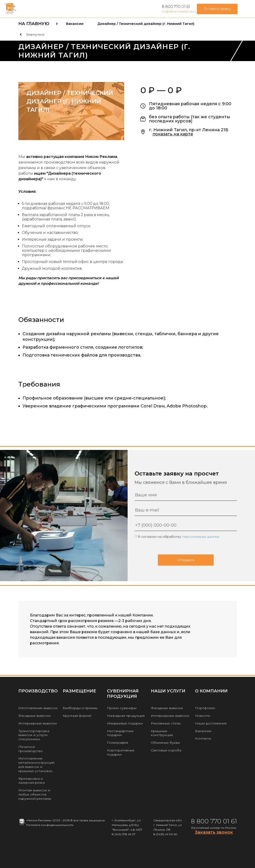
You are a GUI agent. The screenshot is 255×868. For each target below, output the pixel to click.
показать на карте (173, 134)
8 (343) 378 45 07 (124, 834)
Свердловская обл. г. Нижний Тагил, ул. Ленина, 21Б (168, 825)
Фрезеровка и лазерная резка (31, 781)
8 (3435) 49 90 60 (165, 834)
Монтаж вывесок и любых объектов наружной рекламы (35, 794)
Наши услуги (168, 691)
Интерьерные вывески (38, 723)
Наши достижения (211, 723)
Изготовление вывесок (38, 708)
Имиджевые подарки (125, 723)
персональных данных (201, 537)
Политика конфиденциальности (50, 825)
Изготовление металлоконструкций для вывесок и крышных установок (36, 765)
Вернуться (35, 34)
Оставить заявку (217, 9)
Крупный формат (77, 716)
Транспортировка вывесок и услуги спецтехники (34, 735)
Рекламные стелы (166, 723)
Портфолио (205, 708)
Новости (202, 716)
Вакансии (203, 731)
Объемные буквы (165, 743)
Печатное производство (31, 749)
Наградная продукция (126, 716)
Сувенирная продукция (123, 694)
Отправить (186, 560)
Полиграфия (118, 743)
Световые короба (166, 750)
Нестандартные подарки (120, 733)
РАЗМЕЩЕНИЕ (79, 691)
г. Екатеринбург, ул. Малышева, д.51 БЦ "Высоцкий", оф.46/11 (127, 825)
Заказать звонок (214, 832)
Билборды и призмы (80, 708)
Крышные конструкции (162, 733)
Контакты (203, 738)
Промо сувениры (122, 708)
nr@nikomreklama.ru (179, 11)
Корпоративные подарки (121, 752)
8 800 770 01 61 (176, 7)
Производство (38, 691)
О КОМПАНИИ (211, 691)
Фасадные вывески (34, 716)
